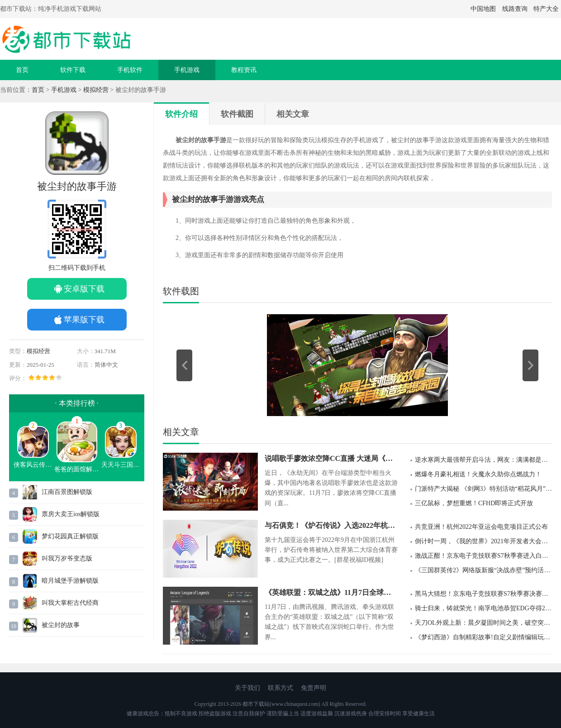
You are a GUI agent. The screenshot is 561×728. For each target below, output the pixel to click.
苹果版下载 (84, 320)
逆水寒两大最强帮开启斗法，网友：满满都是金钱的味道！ (483, 460)
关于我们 (247, 688)
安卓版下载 (84, 289)
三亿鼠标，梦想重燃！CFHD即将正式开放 (474, 503)
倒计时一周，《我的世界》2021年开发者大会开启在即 (483, 541)
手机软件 (130, 70)
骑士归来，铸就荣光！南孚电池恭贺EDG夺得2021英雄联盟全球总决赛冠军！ (483, 608)
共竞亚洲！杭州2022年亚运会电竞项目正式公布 (481, 527)
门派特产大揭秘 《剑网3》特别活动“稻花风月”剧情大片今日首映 (483, 489)
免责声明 (314, 688)
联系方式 (280, 688)
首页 (22, 70)
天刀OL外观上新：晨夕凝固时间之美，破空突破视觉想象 (483, 623)
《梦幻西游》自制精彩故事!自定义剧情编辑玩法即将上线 (483, 637)
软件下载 (73, 70)
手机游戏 (187, 70)
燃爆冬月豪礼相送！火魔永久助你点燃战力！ (478, 474)
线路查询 (515, 9)
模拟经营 (96, 90)
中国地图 (483, 9)
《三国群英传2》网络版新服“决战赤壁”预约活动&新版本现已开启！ (483, 570)
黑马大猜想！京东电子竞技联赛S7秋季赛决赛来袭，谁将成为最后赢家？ (483, 594)
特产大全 (546, 9)
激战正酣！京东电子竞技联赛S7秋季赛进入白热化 (483, 556)
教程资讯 (244, 70)
